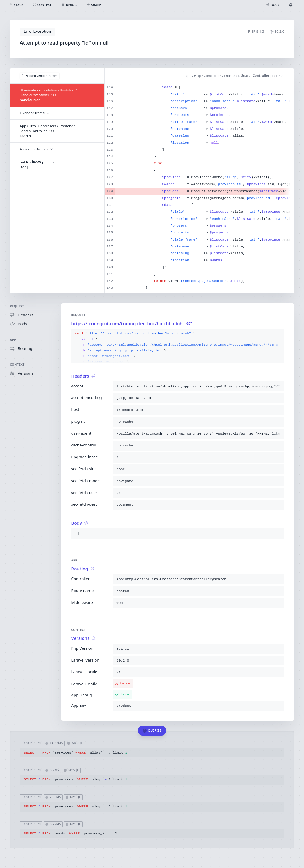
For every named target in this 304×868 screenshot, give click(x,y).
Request (17, 306)
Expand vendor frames (39, 76)
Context (17, 364)
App (13, 340)
